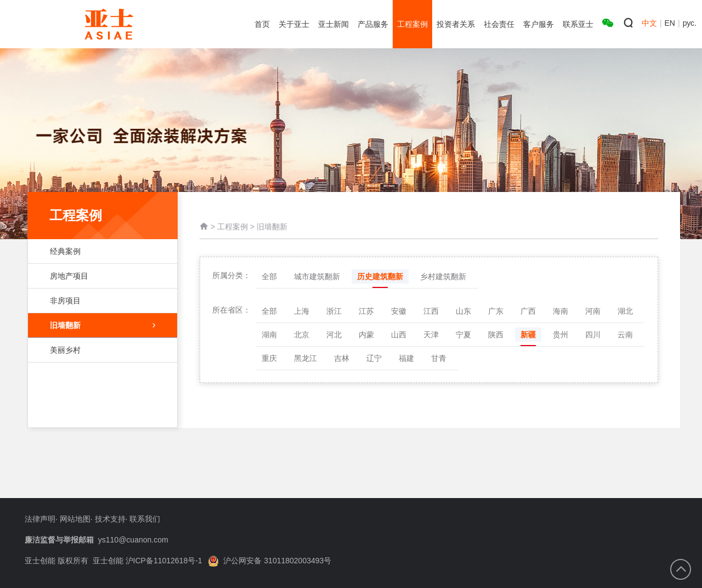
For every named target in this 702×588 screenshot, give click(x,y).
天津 (431, 335)
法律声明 (40, 519)
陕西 (496, 335)
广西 (528, 311)
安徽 (399, 311)
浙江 (334, 311)
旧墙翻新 (103, 325)
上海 (302, 311)
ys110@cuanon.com (133, 540)
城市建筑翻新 (317, 276)
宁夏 (463, 335)
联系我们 (145, 519)
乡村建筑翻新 (443, 276)
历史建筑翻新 (380, 276)
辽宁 (374, 358)
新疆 (528, 335)
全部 (269, 276)
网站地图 (75, 519)
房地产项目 (97, 276)
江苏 (366, 311)
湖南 (269, 335)
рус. (690, 23)
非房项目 (97, 301)
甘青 (439, 358)
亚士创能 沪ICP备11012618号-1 (148, 561)
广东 (496, 311)
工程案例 (233, 229)
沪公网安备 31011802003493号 (270, 561)
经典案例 (97, 251)
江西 (431, 311)
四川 (593, 335)
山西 (399, 335)
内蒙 (366, 335)
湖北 (625, 311)
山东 (463, 311)
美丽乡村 (97, 350)
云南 (625, 335)
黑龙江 (305, 358)
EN (670, 23)
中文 (649, 23)
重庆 (269, 358)
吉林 (342, 358)
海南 (561, 311)
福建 (406, 358)
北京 (302, 335)
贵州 (561, 335)
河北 (334, 335)
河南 (593, 311)
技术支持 (110, 519)
